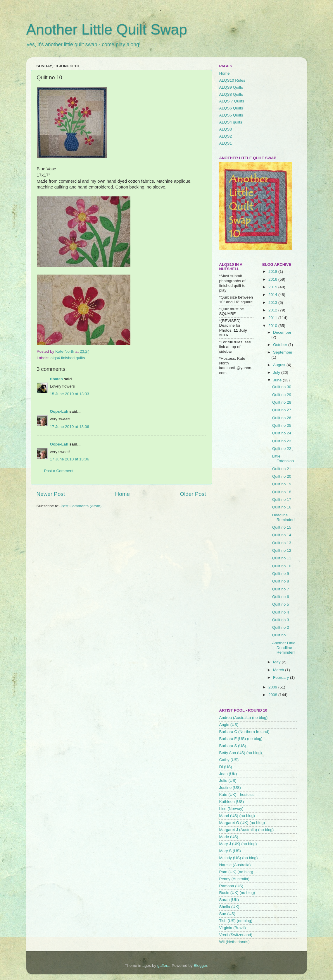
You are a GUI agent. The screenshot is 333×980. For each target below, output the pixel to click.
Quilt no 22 (282, 449)
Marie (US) (229, 837)
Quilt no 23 (282, 441)
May (277, 662)
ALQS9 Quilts (231, 87)
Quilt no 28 (282, 402)
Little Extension (283, 459)
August (280, 365)
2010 (273, 326)
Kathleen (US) (232, 802)
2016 (273, 279)
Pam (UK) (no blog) (236, 872)
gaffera (163, 966)
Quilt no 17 (282, 500)
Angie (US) (229, 725)
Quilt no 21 (282, 469)
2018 (273, 271)
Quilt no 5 (281, 604)
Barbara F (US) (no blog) (241, 739)
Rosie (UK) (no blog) (237, 893)
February (282, 677)
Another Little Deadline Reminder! (284, 648)
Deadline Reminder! (283, 517)
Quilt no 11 (282, 558)
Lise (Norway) (231, 809)
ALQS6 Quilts (231, 108)
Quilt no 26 (282, 418)
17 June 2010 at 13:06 (70, 427)
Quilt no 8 (281, 581)
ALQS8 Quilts (231, 94)
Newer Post (51, 494)
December (282, 332)
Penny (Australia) (234, 879)
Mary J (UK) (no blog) (238, 844)
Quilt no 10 (282, 566)
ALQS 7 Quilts (232, 101)
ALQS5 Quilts (231, 115)
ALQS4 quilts (231, 122)
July (277, 372)
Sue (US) (227, 914)
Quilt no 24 (282, 433)
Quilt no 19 (282, 484)
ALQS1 (226, 143)
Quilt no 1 (281, 635)
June (278, 380)
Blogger (200, 966)
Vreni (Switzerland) (236, 935)
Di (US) (226, 767)
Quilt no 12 (282, 550)
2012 (273, 310)
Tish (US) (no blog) (236, 921)
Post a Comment (59, 471)
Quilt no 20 (282, 476)
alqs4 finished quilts (68, 358)
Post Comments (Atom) (81, 506)
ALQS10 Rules (232, 80)
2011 (273, 318)
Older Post (193, 494)
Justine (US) (230, 788)
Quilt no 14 (282, 535)
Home (122, 494)
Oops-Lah (59, 411)
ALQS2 (226, 136)
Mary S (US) (230, 851)
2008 (273, 695)
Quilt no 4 (281, 612)
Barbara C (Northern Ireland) (244, 732)
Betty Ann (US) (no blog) (241, 753)
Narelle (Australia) (235, 865)
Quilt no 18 (282, 492)
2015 (273, 287)
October (281, 345)
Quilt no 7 (281, 589)
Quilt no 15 (282, 527)
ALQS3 (226, 129)
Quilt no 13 (282, 543)
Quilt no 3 (281, 620)
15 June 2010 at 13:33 (70, 394)
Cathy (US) (229, 760)
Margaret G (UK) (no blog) (242, 823)
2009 (273, 687)
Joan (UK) (228, 774)
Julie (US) (228, 781)
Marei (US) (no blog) (237, 816)
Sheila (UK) (229, 907)
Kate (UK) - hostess (237, 795)
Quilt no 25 (282, 425)
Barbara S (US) (233, 746)
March (279, 670)
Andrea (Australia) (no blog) (244, 718)
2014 (273, 295)
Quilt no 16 (282, 507)
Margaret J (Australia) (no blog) (247, 830)
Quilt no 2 (281, 627)
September (283, 352)
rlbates (56, 379)
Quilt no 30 (282, 387)
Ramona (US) (231, 886)
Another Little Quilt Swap (107, 30)
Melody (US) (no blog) (239, 858)
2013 (273, 303)
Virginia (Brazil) (233, 928)
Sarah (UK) (229, 900)
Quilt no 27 (282, 410)
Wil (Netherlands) (234, 942)
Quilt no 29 (282, 395)
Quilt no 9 (281, 574)
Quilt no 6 (281, 597)
